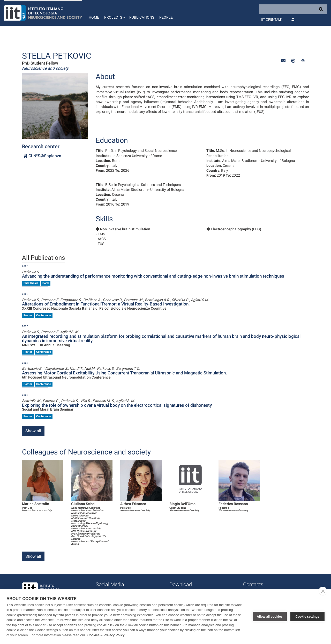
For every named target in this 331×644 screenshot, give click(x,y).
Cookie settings (307, 617)
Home (94, 17)
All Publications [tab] (43, 258)
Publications (142, 17)
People (166, 17)
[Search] (293, 9)
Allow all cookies (270, 617)
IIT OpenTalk (272, 19)
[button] (114, 13)
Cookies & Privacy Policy (106, 635)
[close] (323, 591)
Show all (33, 431)
